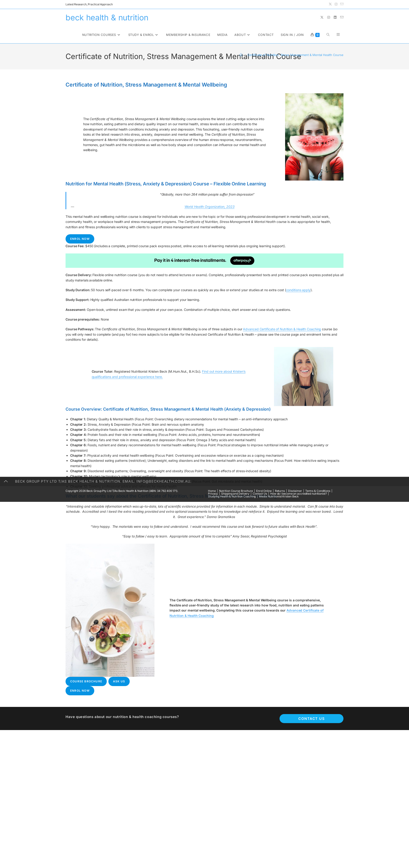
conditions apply (298, 290)
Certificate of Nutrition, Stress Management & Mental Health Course (295, 55)
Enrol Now (80, 239)
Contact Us (311, 719)
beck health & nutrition (107, 17)
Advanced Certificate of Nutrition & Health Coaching (282, 329)
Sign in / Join (292, 35)
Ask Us (119, 681)
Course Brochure (86, 681)
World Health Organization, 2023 (210, 207)
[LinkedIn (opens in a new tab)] (335, 17)
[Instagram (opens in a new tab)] (336, 4)
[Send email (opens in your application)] (341, 4)
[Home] (241, 55)
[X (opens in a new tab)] (330, 4)
